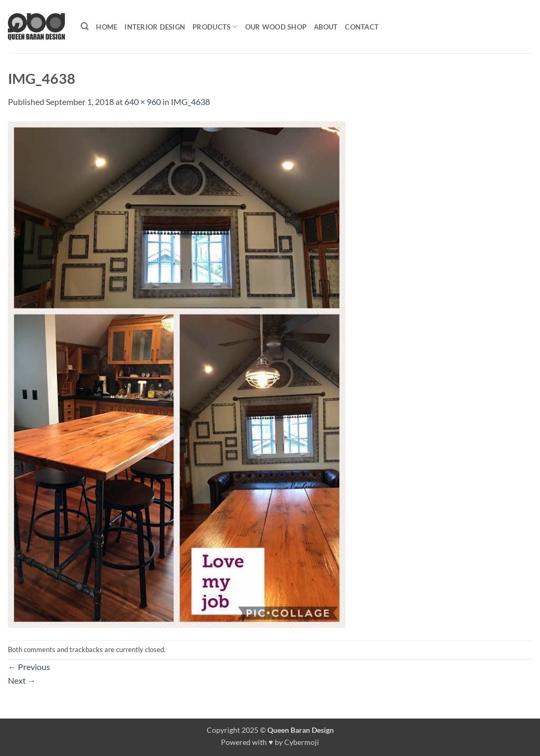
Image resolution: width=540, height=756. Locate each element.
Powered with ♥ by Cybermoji (270, 742)
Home (107, 27)
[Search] (85, 26)
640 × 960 (143, 102)
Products (215, 27)
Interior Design (155, 27)
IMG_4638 (190, 102)
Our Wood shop (276, 27)
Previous (29, 667)
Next (22, 680)
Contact (362, 27)
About (326, 27)
